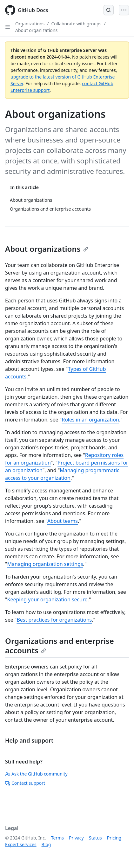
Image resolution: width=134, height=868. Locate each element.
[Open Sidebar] (8, 27)
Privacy (76, 838)
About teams (63, 521)
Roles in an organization (90, 420)
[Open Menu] (124, 10)
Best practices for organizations (54, 620)
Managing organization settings (45, 564)
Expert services (21, 844)
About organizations (36, 30)
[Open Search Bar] (109, 10)
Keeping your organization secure (47, 599)
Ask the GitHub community (36, 774)
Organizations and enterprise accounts (60, 646)
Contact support (25, 783)
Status (95, 838)
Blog (46, 844)
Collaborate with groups (76, 24)
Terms (57, 838)
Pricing (114, 838)
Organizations (30, 24)
